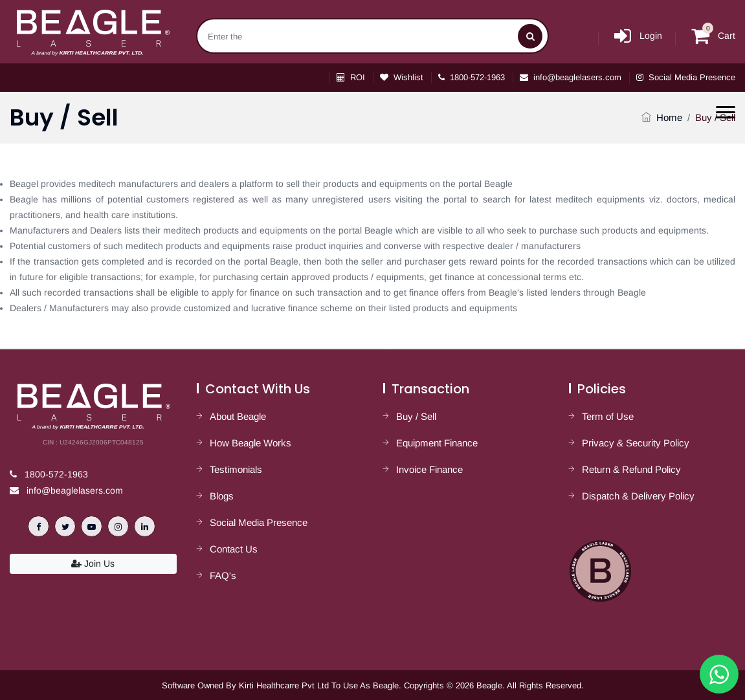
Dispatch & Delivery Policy (638, 496)
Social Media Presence (686, 77)
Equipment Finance (437, 443)
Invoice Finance (429, 469)
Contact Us (234, 549)
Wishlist (402, 77)
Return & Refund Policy (631, 469)
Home (669, 117)
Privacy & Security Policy (636, 443)
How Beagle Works (250, 443)
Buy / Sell (416, 416)
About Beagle (238, 416)
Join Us (93, 563)
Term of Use (608, 416)
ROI (351, 77)
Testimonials (236, 469)
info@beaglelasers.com (571, 77)
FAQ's (223, 575)
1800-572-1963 (472, 77)
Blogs (222, 496)
